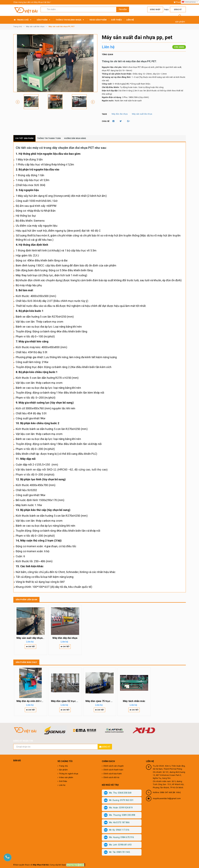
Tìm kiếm (123, 9)
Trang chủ (23, 20)
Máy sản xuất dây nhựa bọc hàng (35, 638)
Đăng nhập (156, 10)
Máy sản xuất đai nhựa (142, 114)
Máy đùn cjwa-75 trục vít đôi (102, 701)
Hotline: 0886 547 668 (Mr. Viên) (167, 792)
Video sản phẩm (98, 20)
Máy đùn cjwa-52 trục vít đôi (67, 701)
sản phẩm (180, 22)
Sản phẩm (44, 20)
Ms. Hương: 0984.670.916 (119, 837)
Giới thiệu (116, 20)
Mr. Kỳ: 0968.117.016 (117, 830)
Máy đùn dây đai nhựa (65, 638)
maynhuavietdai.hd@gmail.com (167, 799)
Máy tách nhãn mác (134, 701)
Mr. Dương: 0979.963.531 (119, 800)
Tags (104, 114)
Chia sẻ (106, 121)
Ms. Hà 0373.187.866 (117, 823)
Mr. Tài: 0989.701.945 (117, 852)
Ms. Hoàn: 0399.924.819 (118, 808)
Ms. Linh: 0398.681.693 (118, 845)
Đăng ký (178, 10)
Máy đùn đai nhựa (120, 114)
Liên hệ (130, 20)
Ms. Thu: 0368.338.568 (118, 793)
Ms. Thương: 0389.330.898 (120, 815)
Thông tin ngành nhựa (70, 20)
